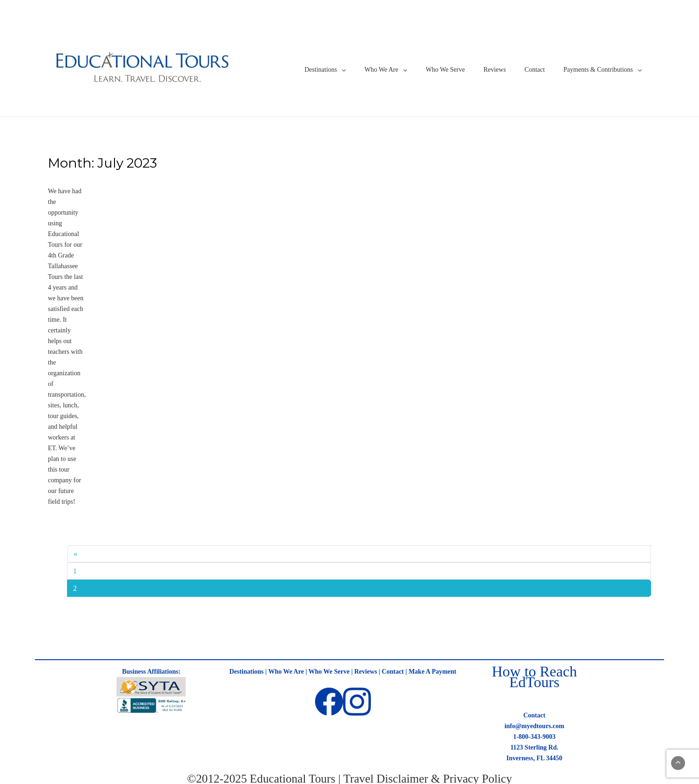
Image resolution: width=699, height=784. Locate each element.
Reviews (495, 70)
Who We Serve (445, 70)
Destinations (321, 70)
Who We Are (381, 70)
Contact (535, 70)
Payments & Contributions (598, 70)
